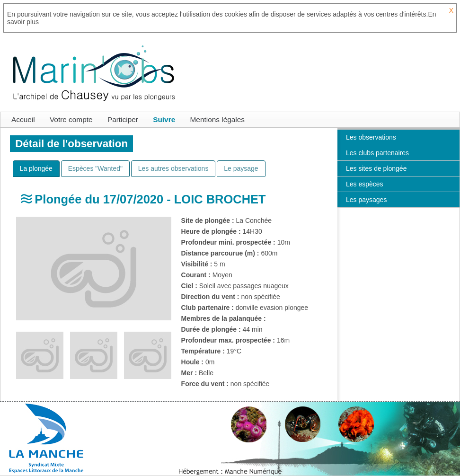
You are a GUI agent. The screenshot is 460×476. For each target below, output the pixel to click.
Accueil (23, 119)
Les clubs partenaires (377, 153)
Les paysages (366, 200)
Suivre (164, 119)
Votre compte (71, 119)
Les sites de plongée (376, 168)
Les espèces (365, 184)
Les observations (371, 137)
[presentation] (36, 168)
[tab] (36, 169)
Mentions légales (218, 119)
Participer (123, 119)
